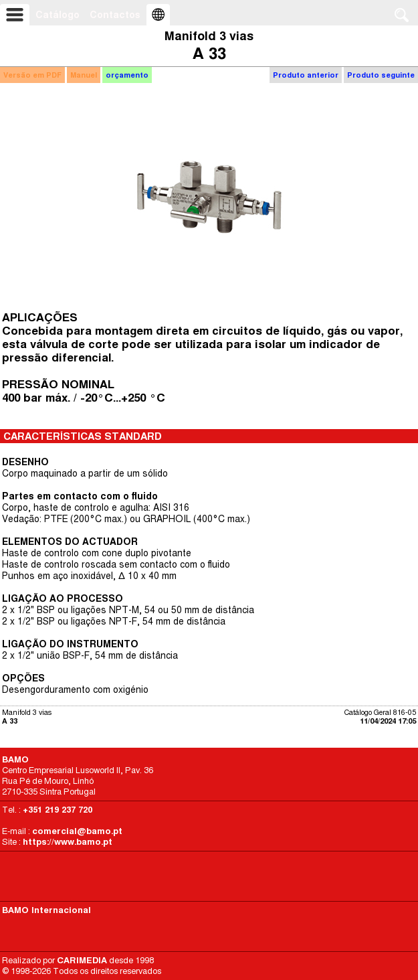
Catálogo (58, 15)
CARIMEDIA (82, 960)
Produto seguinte (381, 75)
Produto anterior (306, 75)
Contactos (115, 15)
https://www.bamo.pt (68, 842)
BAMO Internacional (46, 910)
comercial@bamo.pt (77, 831)
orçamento (127, 75)
